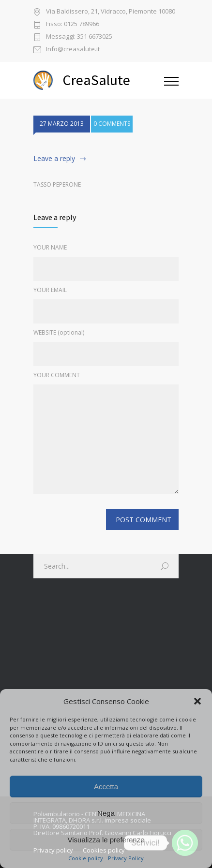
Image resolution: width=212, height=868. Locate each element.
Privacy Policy (126, 858)
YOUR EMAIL (50, 290)
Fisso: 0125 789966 (73, 24)
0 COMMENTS (112, 127)
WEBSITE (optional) (59, 332)
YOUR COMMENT (57, 375)
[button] (197, 701)
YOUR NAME (50, 247)
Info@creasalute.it (73, 50)
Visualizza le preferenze (106, 840)
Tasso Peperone (57, 184)
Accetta (106, 787)
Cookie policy (86, 858)
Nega (106, 813)
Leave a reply (54, 158)
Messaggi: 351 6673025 (79, 37)
